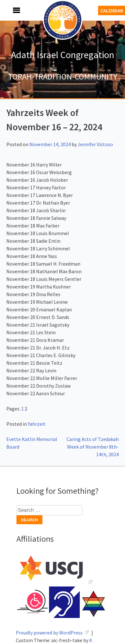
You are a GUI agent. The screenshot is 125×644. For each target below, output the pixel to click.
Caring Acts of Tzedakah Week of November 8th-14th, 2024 (93, 447)
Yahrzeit (37, 424)
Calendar (112, 10)
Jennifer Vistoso (95, 144)
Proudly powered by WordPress (50, 633)
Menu (9, 10)
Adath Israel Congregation (63, 55)
